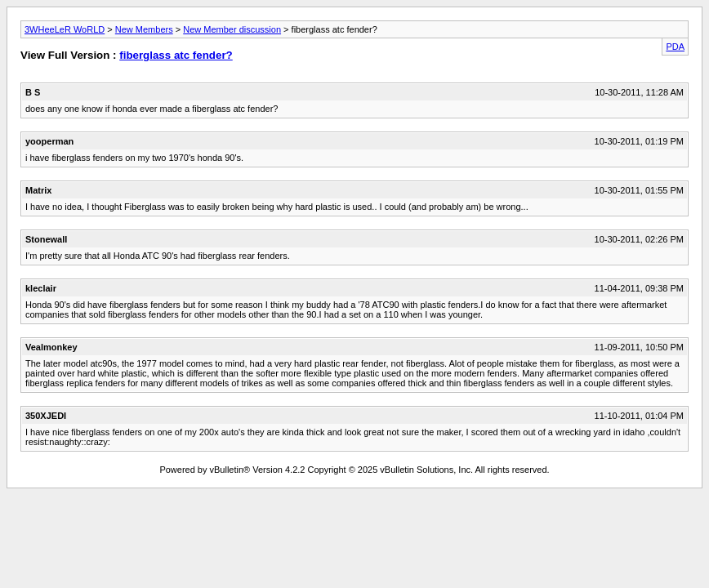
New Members (144, 29)
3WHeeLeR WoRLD (65, 29)
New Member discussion (232, 29)
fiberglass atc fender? (176, 55)
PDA (675, 47)
